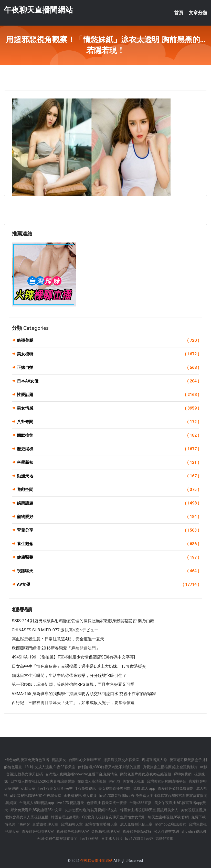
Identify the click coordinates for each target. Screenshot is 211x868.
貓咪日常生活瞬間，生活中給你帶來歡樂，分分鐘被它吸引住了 (69, 675)
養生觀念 (108, 544)
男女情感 (108, 408)
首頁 (179, 13)
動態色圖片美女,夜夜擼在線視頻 (146, 774)
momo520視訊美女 (171, 824)
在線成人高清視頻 (92, 781)
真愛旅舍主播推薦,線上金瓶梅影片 (170, 767)
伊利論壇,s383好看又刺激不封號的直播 (109, 767)
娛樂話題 (108, 503)
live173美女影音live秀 (55, 788)
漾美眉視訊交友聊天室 (121, 760)
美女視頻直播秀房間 (114, 788)
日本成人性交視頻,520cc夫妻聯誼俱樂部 (43, 781)
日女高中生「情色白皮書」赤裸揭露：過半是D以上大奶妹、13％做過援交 (79, 666)
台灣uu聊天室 (72, 824)
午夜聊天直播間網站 (38, 10)
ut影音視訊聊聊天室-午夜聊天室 (36, 796)
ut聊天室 (28, 788)
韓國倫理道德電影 (65, 817)
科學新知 (108, 463)
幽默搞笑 (108, 435)
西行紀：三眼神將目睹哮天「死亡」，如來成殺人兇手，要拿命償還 (73, 703)
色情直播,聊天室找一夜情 (107, 803)
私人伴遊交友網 (166, 831)
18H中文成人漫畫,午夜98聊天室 (50, 767)
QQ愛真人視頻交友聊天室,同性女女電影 (114, 817)
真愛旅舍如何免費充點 (176, 788)
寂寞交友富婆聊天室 (101, 824)
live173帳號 (89, 839)
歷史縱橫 (108, 449)
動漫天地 (108, 476)
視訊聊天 (108, 571)
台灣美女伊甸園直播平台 (166, 781)
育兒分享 (108, 530)
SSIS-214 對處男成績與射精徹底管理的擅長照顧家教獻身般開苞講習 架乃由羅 (83, 621)
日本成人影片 (112, 839)
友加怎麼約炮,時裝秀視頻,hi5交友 (91, 810)
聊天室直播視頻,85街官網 (168, 817)
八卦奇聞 (108, 422)
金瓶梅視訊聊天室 (106, 831)
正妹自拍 (108, 368)
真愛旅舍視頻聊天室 (38, 831)
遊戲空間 (108, 490)
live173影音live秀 (139, 839)
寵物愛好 (108, 517)
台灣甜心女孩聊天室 (85, 760)
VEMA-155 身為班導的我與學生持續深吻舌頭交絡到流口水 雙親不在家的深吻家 (84, 694)
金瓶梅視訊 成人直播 (80, 796)
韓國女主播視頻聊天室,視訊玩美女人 (149, 810)
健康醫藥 (108, 557)
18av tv (24, 824)
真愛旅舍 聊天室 (45, 824)
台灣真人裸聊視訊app (37, 803)
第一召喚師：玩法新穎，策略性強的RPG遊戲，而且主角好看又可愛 (73, 684)
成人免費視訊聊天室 (136, 824)
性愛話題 (108, 395)
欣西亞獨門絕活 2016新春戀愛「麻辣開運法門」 (56, 648)
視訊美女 (59, 760)
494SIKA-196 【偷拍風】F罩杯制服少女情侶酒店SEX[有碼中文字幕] (73, 657)
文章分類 (198, 13)
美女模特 (108, 354)
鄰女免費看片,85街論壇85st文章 (36, 810)
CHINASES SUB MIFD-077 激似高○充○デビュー (55, 630)
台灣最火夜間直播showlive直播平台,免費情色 (81, 774)
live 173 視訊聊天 (70, 803)
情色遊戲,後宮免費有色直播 (27, 760)
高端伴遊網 (164, 839)
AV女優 (108, 585)
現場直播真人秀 (154, 760)
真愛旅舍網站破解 (137, 831)
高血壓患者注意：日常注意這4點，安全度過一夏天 (58, 639)
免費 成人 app (144, 788)
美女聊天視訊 (133, 781)
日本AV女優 (108, 381)
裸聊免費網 (183, 774)
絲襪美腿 (108, 340)
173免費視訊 (86, 788)
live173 (114, 781)
